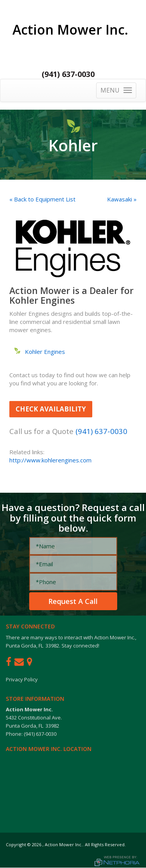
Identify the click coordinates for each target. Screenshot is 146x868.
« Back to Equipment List (42, 199)
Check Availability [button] (51, 409)
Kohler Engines (45, 352)
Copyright (16, 844)
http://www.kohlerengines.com (50, 460)
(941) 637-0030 (68, 74)
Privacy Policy (22, 679)
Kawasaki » (122, 199)
